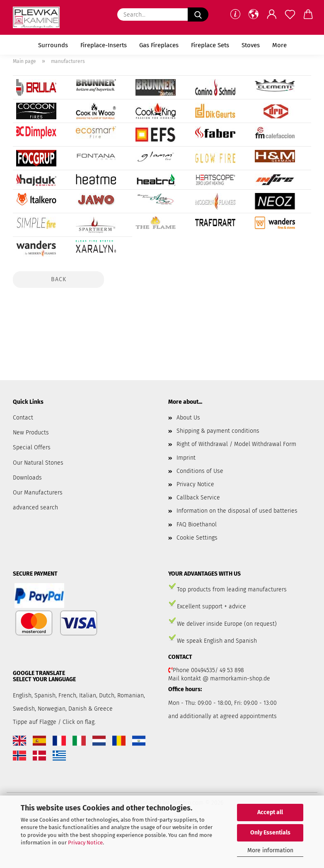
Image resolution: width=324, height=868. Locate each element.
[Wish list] (290, 14)
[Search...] (198, 14)
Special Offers (32, 447)
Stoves (251, 45)
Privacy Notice (85, 843)
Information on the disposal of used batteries (237, 511)
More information (270, 850)
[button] (254, 14)
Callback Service (198, 498)
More (279, 45)
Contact (23, 418)
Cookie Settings (197, 538)
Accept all (270, 812)
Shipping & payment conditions (218, 431)
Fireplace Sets (210, 45)
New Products (31, 433)
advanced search (35, 508)
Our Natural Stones (38, 463)
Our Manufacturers (38, 493)
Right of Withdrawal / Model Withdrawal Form (236, 444)
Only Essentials (270, 833)
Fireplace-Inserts (104, 45)
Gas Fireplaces (159, 45)
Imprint (186, 458)
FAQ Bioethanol (197, 524)
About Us (188, 418)
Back (59, 279)
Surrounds (53, 45)
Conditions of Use (200, 471)
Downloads (27, 478)
